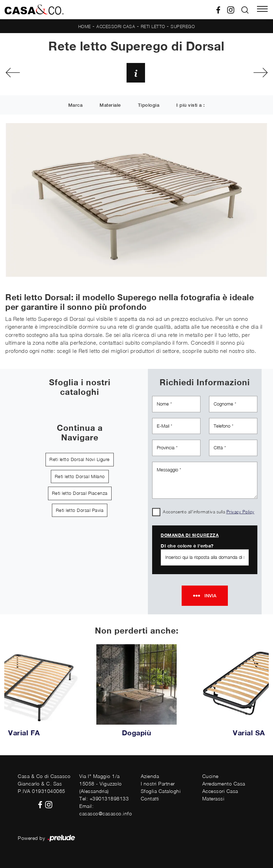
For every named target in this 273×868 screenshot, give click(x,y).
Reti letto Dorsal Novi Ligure (80, 459)
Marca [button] (76, 105)
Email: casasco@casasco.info (106, 810)
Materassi (213, 798)
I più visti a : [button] (191, 105)
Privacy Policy (240, 512)
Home (85, 27)
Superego (183, 27)
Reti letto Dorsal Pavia (80, 510)
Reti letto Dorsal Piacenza (80, 493)
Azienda (150, 776)
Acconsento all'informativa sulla (209, 512)
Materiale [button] (110, 105)
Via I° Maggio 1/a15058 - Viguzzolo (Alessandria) (101, 784)
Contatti (150, 798)
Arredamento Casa (224, 784)
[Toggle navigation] (262, 10)
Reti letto (153, 27)
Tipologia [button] (149, 105)
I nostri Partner (158, 784)
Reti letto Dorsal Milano (80, 476)
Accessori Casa (116, 27)
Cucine (210, 776)
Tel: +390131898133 (104, 798)
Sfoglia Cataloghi (161, 791)
